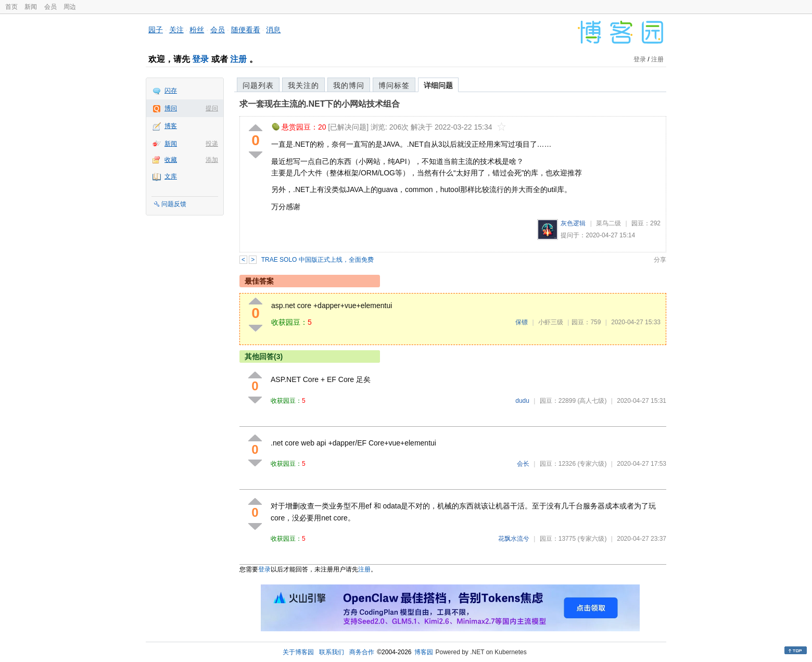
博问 (171, 108)
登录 (200, 59)
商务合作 (362, 652)
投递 (212, 144)
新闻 (31, 7)
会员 (50, 7)
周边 (70, 7)
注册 (238, 59)
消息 (273, 30)
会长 (523, 464)
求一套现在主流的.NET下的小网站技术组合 (320, 104)
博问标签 (394, 85)
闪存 (171, 91)
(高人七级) (592, 401)
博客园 (424, 652)
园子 (156, 30)
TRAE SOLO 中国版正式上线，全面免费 (318, 260)
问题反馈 (174, 204)
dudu (522, 401)
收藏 (171, 160)
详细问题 (438, 85)
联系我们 (332, 652)
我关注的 (303, 85)
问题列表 (258, 85)
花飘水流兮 (514, 539)
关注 (176, 30)
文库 (171, 176)
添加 (212, 160)
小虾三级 (551, 322)
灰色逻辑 (573, 223)
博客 (171, 126)
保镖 (522, 322)
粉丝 (197, 30)
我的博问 (349, 85)
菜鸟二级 (608, 223)
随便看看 (246, 30)
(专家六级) (592, 464)
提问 (212, 108)
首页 (11, 7)
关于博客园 (298, 652)
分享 (660, 260)
